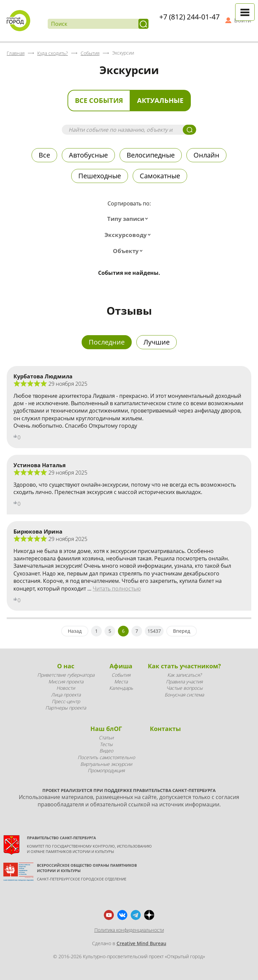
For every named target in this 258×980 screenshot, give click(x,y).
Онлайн (206, 155)
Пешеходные (100, 176)
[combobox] (129, 219)
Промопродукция (106, 770)
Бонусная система (184, 695)
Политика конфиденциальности (129, 930)
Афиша (121, 666)
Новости (66, 688)
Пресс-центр (66, 701)
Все (44, 155)
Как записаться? (184, 675)
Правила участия (184, 682)
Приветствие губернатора (66, 675)
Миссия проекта (66, 682)
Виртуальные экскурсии (106, 764)
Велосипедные (151, 155)
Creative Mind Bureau (141, 943)
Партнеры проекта (66, 708)
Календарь (121, 688)
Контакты (165, 729)
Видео (106, 751)
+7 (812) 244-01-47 (189, 17)
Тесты (106, 744)
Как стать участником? (184, 666)
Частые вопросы (184, 688)
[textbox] (129, 219)
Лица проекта (66, 695)
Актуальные (160, 100)
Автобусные (88, 155)
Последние (107, 342)
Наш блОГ (106, 729)
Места (121, 682)
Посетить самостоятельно (106, 757)
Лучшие (157, 342)
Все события (99, 100)
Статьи (106, 738)
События (121, 675)
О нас (66, 666)
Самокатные (160, 176)
